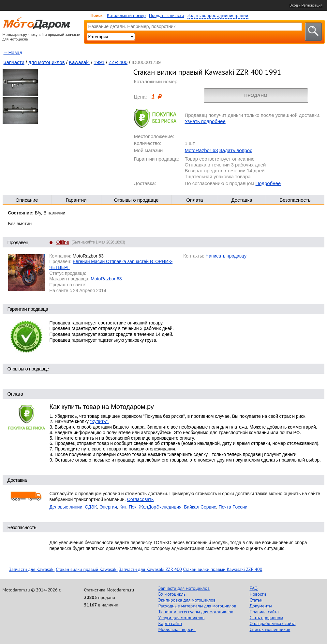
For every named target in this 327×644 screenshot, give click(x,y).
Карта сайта (170, 623)
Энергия (108, 507)
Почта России (233, 507)
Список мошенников (270, 629)
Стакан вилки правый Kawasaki (87, 569)
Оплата (194, 200)
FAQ (254, 588)
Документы (261, 606)
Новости (258, 594)
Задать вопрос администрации (218, 15)
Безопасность (295, 200)
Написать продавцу (226, 256)
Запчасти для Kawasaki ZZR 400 (150, 569)
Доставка (242, 200)
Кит (123, 507)
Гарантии (76, 200)
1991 (99, 62)
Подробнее (268, 183)
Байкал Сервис (200, 507)
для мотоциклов (47, 62)
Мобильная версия (177, 629)
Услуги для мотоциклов (182, 618)
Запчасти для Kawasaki (32, 569)
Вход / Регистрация (306, 5)
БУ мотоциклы (173, 594)
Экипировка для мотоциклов (187, 600)
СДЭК (91, 507)
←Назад (13, 52)
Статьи (256, 600)
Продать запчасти (167, 15)
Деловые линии (66, 507)
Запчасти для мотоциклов (184, 588)
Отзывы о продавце (136, 200)
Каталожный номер (126, 15)
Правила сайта (264, 612)
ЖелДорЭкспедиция (160, 507)
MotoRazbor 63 (201, 150)
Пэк (133, 507)
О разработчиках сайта (273, 623)
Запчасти (14, 62)
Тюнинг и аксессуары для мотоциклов (196, 612)
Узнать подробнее (205, 121)
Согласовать (141, 499)
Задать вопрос (236, 150)
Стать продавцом (267, 618)
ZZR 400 (118, 62)
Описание (27, 200)
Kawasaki (79, 62)
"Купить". (99, 421)
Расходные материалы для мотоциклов (197, 606)
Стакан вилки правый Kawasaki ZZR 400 (223, 569)
